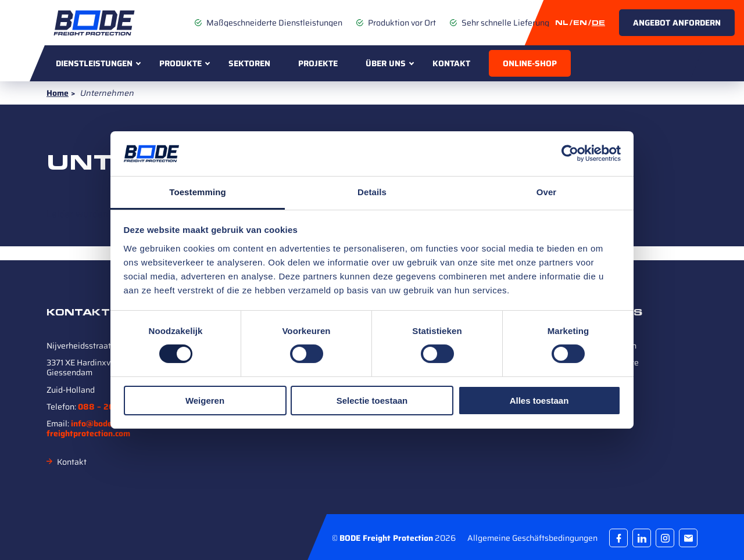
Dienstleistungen (94, 63)
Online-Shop (530, 63)
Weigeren (205, 401)
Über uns (386, 63)
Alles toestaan (539, 401)
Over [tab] (547, 192)
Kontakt (451, 63)
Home (58, 93)
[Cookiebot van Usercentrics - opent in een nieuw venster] (570, 153)
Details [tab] (372, 192)
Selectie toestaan (372, 401)
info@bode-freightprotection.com (88, 428)
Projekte (318, 63)
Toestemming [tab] (198, 192)
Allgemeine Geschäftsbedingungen (532, 537)
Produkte (180, 63)
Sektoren (249, 63)
